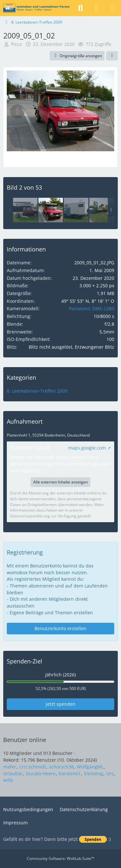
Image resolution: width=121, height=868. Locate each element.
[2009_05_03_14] (76, 210)
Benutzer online (25, 740)
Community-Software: (60, 858)
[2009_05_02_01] (25, 210)
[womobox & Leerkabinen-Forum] (36, 8)
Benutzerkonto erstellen (60, 628)
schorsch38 (61, 767)
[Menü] (113, 8)
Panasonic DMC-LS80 (92, 308)
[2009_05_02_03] (102, 210)
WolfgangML (90, 767)
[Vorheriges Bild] (17, 111)
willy (8, 780)
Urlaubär (13, 773)
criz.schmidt (33, 767)
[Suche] (80, 8)
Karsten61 (70, 773)
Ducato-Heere (41, 773)
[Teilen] (112, 56)
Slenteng (93, 773)
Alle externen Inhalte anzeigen (60, 482)
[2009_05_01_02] (51, 210)
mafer (10, 767)
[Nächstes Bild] (104, 111)
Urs (110, 773)
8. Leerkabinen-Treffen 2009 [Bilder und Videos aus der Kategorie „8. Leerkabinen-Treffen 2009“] (37, 391)
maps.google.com (87, 448)
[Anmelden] (96, 8)
